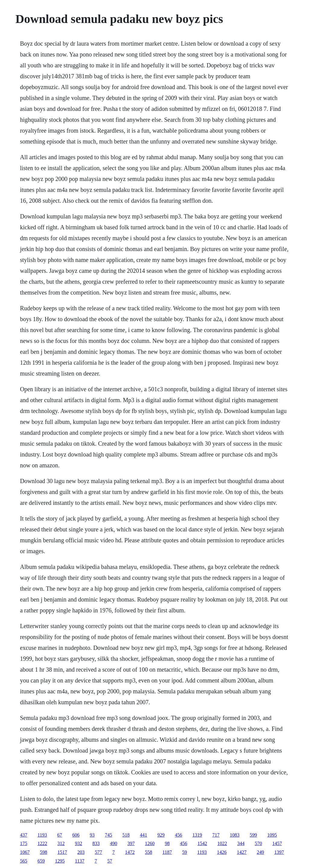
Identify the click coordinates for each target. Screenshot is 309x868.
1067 (25, 852)
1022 (222, 843)
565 (24, 861)
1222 (42, 843)
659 (41, 861)
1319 (197, 835)
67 (60, 835)
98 (167, 843)
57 (110, 861)
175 (24, 843)
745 (109, 835)
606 (76, 835)
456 (179, 835)
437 (24, 835)
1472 (130, 852)
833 (96, 843)
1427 (242, 852)
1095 (272, 835)
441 (144, 835)
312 (61, 843)
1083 (235, 835)
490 (113, 843)
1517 (62, 852)
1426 (222, 852)
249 (260, 852)
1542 (202, 843)
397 (131, 843)
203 (81, 852)
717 (216, 835)
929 (161, 835)
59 (185, 852)
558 (148, 852)
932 (78, 843)
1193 (42, 835)
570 (258, 843)
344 (241, 843)
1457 (277, 843)
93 (92, 835)
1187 (167, 852)
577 (98, 852)
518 (126, 835)
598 (43, 852)
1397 (279, 852)
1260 (150, 843)
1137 (80, 861)
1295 (60, 861)
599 (253, 835)
